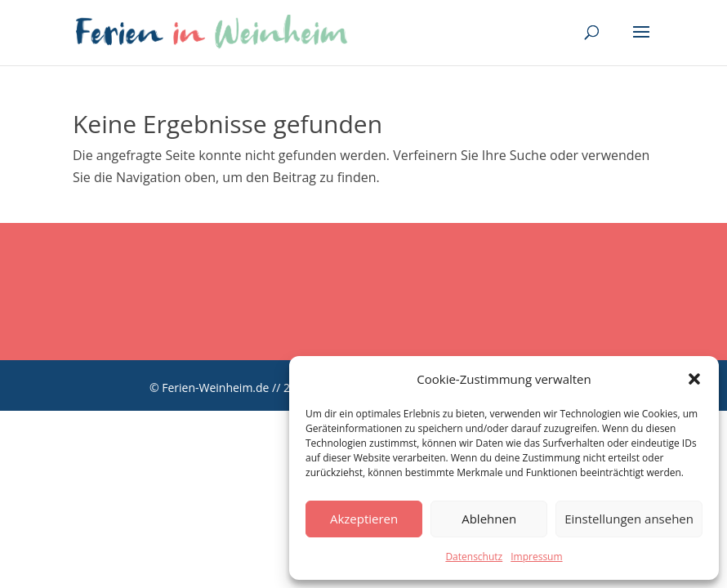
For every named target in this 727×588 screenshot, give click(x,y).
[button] (694, 379)
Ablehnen (489, 519)
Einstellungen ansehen (629, 519)
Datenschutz (474, 557)
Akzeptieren (364, 519)
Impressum (536, 557)
